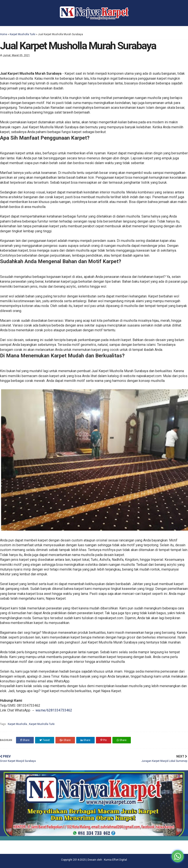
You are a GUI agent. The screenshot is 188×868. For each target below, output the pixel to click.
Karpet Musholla (18, 724)
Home (4, 34)
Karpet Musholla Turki (23, 34)
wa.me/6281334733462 (54, 710)
